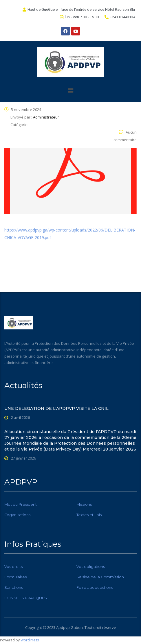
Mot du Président (21, 504)
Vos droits (13, 566)
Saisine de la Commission (100, 577)
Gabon (77, 627)
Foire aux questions (95, 587)
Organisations (17, 515)
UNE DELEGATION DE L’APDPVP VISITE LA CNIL (56, 408)
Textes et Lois (89, 515)
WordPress (30, 640)
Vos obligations (91, 566)
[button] (70, 90)
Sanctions (14, 587)
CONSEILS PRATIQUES (26, 598)
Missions (84, 504)
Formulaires (15, 577)
